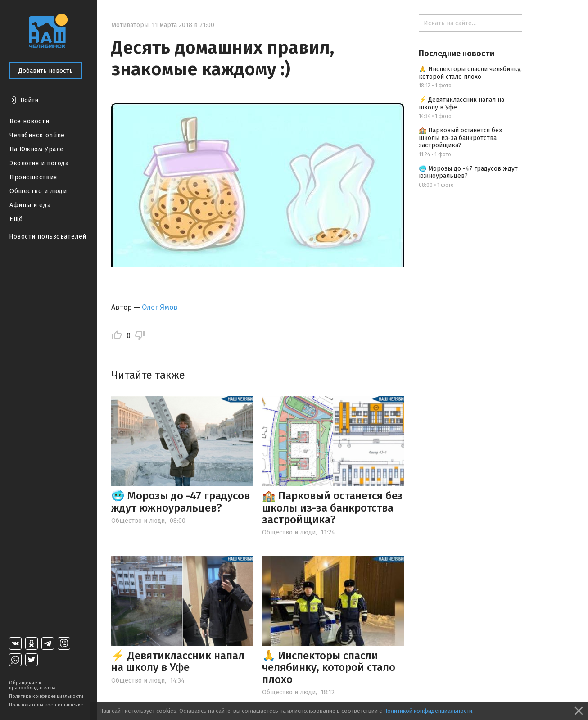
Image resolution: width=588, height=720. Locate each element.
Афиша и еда (30, 205)
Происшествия (33, 177)
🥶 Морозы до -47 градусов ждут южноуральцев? (181, 502)
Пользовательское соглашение (46, 705)
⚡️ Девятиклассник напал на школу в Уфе (178, 661)
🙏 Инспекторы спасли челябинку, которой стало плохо (329, 668)
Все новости (29, 121)
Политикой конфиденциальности (428, 711)
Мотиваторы (130, 25)
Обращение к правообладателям (32, 685)
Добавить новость (46, 71)
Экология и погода (39, 163)
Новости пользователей (48, 237)
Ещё (16, 219)
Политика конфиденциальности (46, 696)
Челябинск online (37, 135)
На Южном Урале (37, 149)
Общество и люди (38, 191)
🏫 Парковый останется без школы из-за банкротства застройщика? (332, 508)
